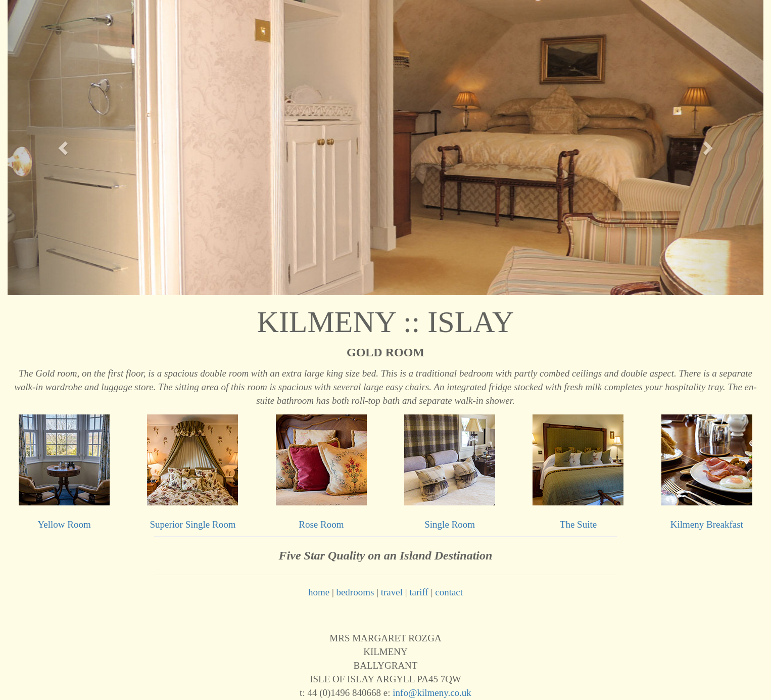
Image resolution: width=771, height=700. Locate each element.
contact (449, 592)
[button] (64, 148)
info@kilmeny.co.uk (432, 693)
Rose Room (321, 524)
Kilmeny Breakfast (707, 524)
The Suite (578, 524)
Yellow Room (64, 524)
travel (392, 592)
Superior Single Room (193, 524)
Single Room (450, 524)
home (319, 592)
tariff (419, 592)
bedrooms (355, 592)
